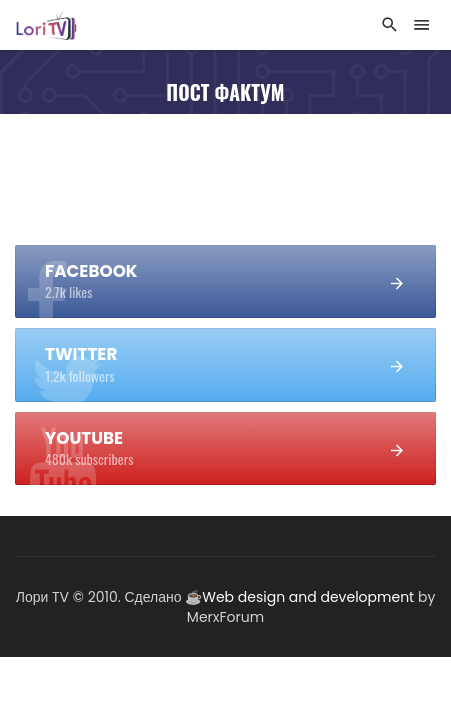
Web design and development (308, 597)
